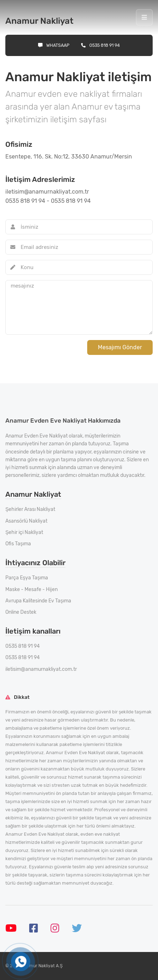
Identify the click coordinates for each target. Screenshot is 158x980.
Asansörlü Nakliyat (26, 521)
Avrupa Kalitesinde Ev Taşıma (38, 601)
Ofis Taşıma (18, 544)
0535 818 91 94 (101, 45)
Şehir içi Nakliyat (24, 532)
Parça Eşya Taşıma (27, 578)
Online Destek (21, 612)
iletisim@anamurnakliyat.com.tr (41, 669)
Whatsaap (54, 45)
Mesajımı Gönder (120, 347)
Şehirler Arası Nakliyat (30, 509)
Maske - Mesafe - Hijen (31, 589)
